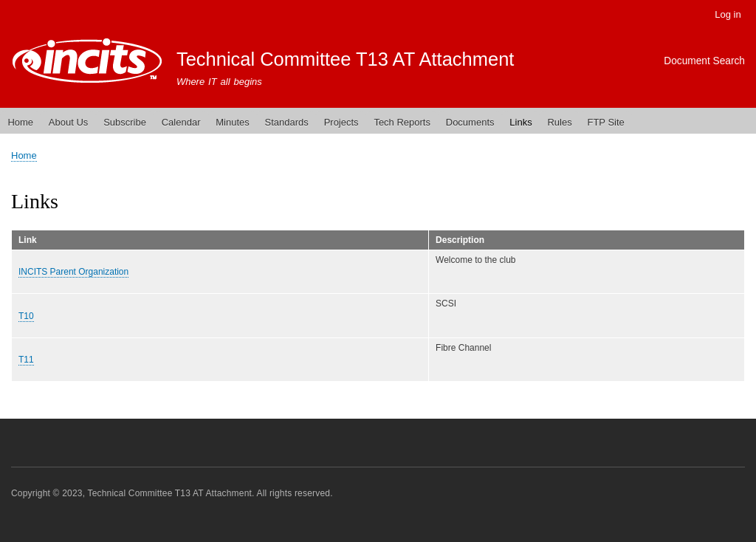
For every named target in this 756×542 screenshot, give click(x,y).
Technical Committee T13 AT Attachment (346, 59)
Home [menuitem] (20, 122)
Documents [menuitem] (470, 122)
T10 (26, 316)
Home (24, 155)
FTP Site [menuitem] (605, 122)
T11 (26, 360)
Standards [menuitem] (287, 122)
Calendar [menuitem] (181, 122)
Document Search (704, 61)
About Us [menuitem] (68, 122)
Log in (728, 14)
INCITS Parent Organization (73, 272)
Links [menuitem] (520, 122)
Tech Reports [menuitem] (402, 122)
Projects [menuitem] (341, 122)
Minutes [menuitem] (233, 122)
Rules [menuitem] (559, 122)
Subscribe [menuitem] (125, 122)
